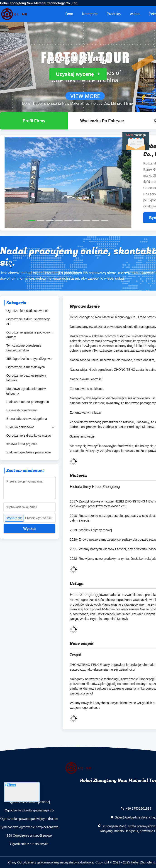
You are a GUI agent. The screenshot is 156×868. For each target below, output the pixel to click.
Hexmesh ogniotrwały (22, 410)
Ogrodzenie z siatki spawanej (27, 311)
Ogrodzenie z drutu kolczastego (29, 435)
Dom (69, 14)
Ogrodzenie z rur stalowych (26, 367)
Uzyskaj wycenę (75, 74)
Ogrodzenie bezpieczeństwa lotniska (26, 378)
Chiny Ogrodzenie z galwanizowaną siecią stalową (44, 862)
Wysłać (30, 529)
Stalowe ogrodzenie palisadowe (29, 452)
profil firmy (34, 121)
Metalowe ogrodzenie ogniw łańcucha (26, 391)
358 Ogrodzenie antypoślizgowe (29, 359)
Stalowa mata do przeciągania (28, 402)
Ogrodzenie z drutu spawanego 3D (28, 322)
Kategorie (90, 14)
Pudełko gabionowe (20, 427)
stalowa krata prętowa (22, 444)
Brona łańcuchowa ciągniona (27, 419)
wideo (135, 14)
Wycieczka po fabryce (102, 121)
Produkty (114, 14)
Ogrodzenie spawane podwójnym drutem (30, 335)
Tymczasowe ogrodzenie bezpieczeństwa (24, 348)
